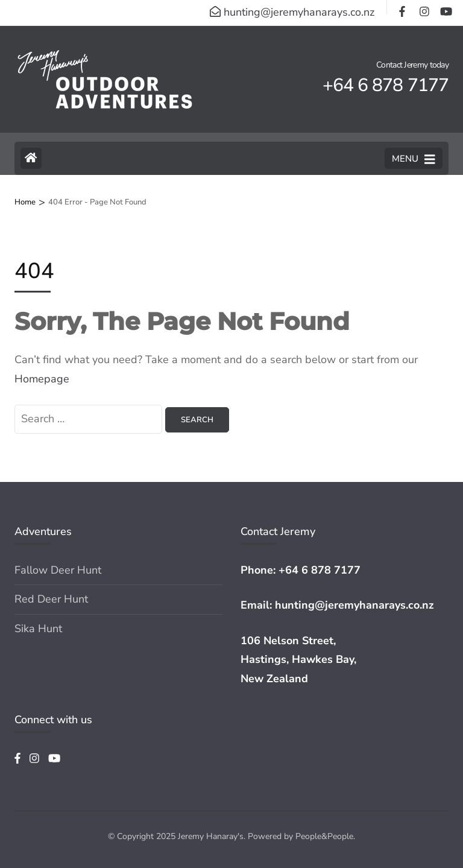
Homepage (42, 379)
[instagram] (424, 7)
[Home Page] (31, 158)
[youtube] (444, 7)
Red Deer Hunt (51, 599)
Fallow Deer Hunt (58, 570)
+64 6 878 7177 (320, 570)
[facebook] (403, 7)
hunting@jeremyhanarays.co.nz (354, 605)
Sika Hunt (38, 629)
